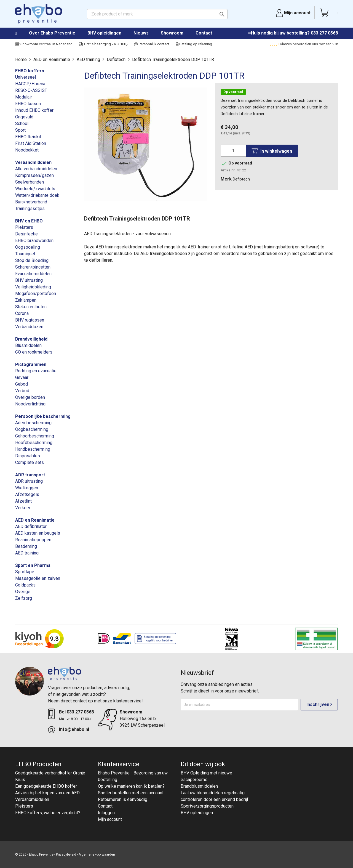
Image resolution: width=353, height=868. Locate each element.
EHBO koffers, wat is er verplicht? (48, 813)
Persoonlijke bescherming (43, 416)
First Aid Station (31, 143)
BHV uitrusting (29, 280)
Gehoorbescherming (35, 436)
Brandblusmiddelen (199, 786)
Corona (22, 313)
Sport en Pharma (33, 565)
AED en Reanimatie (35, 520)
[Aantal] (233, 151)
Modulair (24, 97)
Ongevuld (24, 117)
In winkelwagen (272, 151)
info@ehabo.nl (74, 729)
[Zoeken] (157, 14)
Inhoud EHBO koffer (34, 110)
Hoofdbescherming (34, 443)
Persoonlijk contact (152, 44)
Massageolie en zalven (38, 578)
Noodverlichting (30, 404)
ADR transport (30, 475)
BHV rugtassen (30, 320)
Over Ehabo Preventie (52, 33)
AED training (27, 553)
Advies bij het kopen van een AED (47, 793)
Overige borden (30, 397)
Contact (204, 33)
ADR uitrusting (29, 481)
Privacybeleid (66, 854)
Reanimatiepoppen (33, 540)
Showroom (172, 33)
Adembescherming (33, 423)
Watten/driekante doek (37, 195)
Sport (20, 130)
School (22, 124)
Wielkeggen (27, 488)
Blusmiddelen (28, 345)
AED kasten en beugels (38, 533)
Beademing (26, 546)
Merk (226, 179)
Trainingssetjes (30, 209)
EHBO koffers (30, 71)
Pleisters (24, 227)
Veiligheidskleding (33, 287)
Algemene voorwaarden (97, 854)
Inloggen (106, 813)
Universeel (26, 77)
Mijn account (110, 819)
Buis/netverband (31, 202)
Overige (23, 592)
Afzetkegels (27, 494)
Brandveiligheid (31, 339)
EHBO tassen (28, 104)
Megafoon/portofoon (36, 294)
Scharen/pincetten (33, 267)
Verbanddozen (29, 327)
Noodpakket (27, 150)
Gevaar (22, 377)
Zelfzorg (24, 598)
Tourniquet (25, 254)
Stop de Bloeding (32, 260)
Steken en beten (31, 307)
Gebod (22, 384)
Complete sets (30, 462)
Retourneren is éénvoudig (123, 799)
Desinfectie (26, 234)
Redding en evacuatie (36, 371)
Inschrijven (319, 704)
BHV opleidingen (104, 33)
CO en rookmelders (34, 352)
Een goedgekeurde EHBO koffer (46, 786)
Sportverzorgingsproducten (207, 806)
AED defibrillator (31, 526)
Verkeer (23, 508)
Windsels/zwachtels (35, 189)
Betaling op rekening (194, 44)
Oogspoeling (28, 247)
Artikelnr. (228, 170)
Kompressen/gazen (34, 175)
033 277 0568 (324, 33)
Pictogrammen (31, 364)
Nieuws (141, 33)
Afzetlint (23, 501)
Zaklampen (26, 300)
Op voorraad (233, 92)
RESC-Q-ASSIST (31, 90)
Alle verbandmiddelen (36, 169)
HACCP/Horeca (30, 84)
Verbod (22, 391)
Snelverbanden (30, 182)
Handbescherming (33, 449)
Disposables (28, 456)
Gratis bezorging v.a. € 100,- (103, 44)
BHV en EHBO (29, 221)
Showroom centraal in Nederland (44, 44)
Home (22, 33)
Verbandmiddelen (33, 162)
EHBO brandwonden (34, 241)
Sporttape (25, 572)
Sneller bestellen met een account (131, 793)
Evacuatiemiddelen (33, 274)
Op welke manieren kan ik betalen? (131, 786)
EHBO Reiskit (28, 137)
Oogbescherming (32, 429)
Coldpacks (25, 585)
